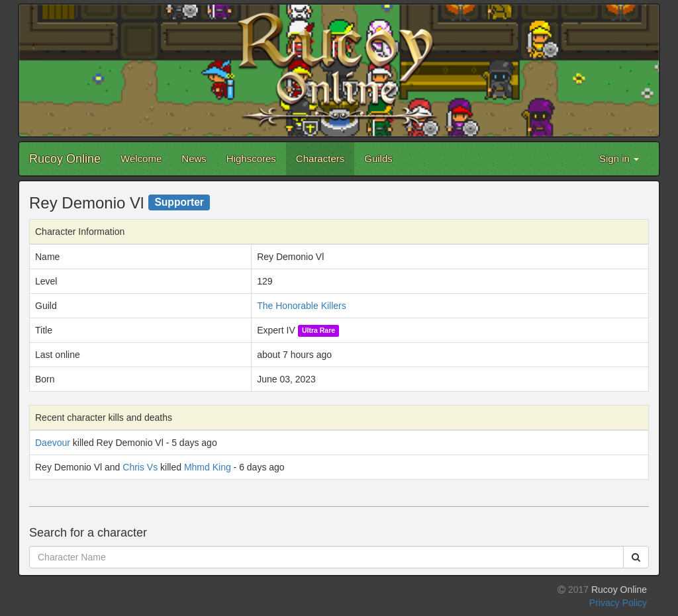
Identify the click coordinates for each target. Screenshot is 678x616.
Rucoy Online (65, 159)
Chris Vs (140, 467)
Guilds (378, 158)
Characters (320, 158)
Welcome (141, 158)
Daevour (53, 443)
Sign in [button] (619, 158)
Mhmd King (208, 467)
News (194, 158)
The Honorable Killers (302, 306)
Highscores (251, 158)
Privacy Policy (618, 603)
